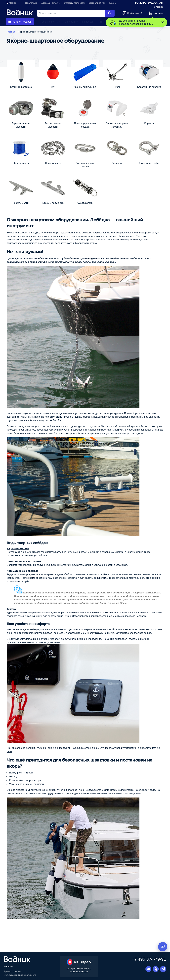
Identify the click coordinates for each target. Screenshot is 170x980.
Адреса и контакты (51, 3)
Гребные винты (49, 22)
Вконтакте (148, 969)
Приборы (87, 22)
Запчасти (70, 22)
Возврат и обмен (97, 3)
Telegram (163, 969)
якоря (33, 262)
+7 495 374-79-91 (149, 3)
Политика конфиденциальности (20, 975)
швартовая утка (96, 433)
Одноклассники (156, 969)
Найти (110, 13)
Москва (13, 3)
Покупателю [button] (31, 3)
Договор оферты (12, 971)
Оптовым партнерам (74, 3)
